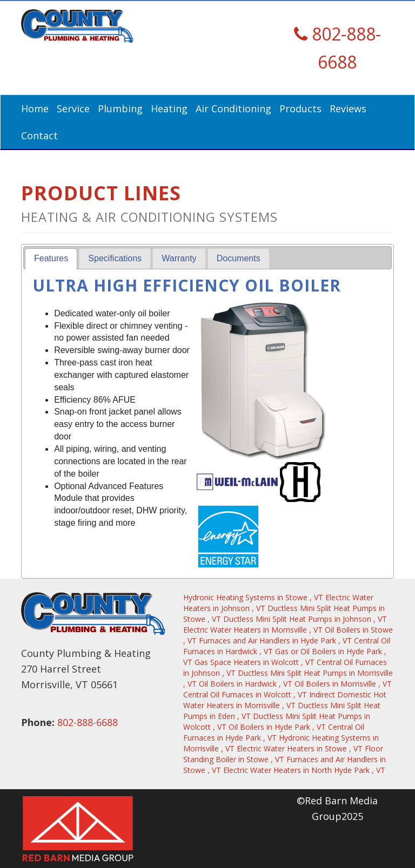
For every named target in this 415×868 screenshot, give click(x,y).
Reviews (348, 109)
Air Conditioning (233, 109)
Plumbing (120, 109)
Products (300, 109)
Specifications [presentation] (115, 258)
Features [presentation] (51, 258)
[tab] (51, 259)
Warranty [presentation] (179, 258)
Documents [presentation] (239, 258)
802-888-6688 (88, 722)
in (254, 597)
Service (73, 109)
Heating (169, 109)
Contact (39, 135)
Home (35, 109)
